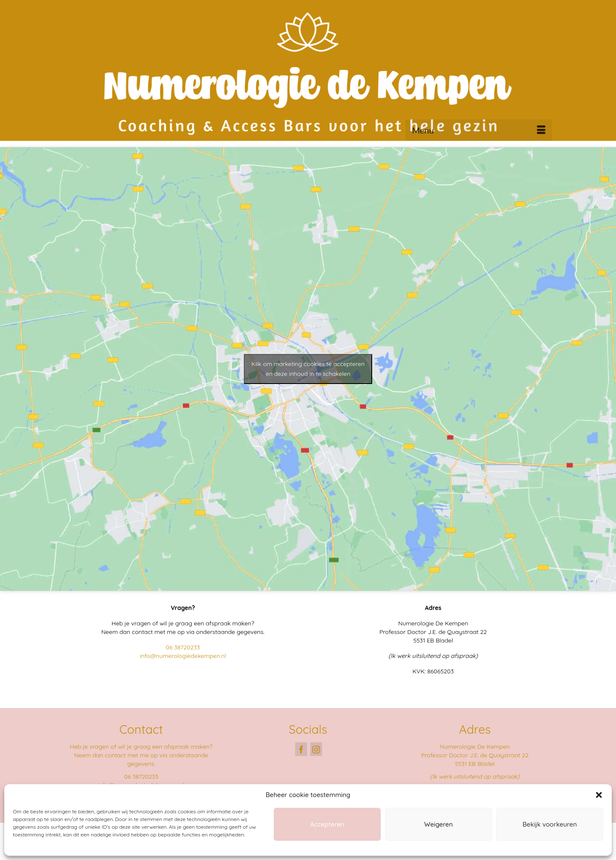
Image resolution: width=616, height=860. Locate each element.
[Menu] (479, 130)
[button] (599, 795)
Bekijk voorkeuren (550, 824)
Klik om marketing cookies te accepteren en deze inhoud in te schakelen (308, 369)
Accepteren (327, 824)
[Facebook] (301, 749)
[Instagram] (316, 749)
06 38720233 (183, 647)
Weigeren (439, 824)
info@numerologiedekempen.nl (183, 656)
